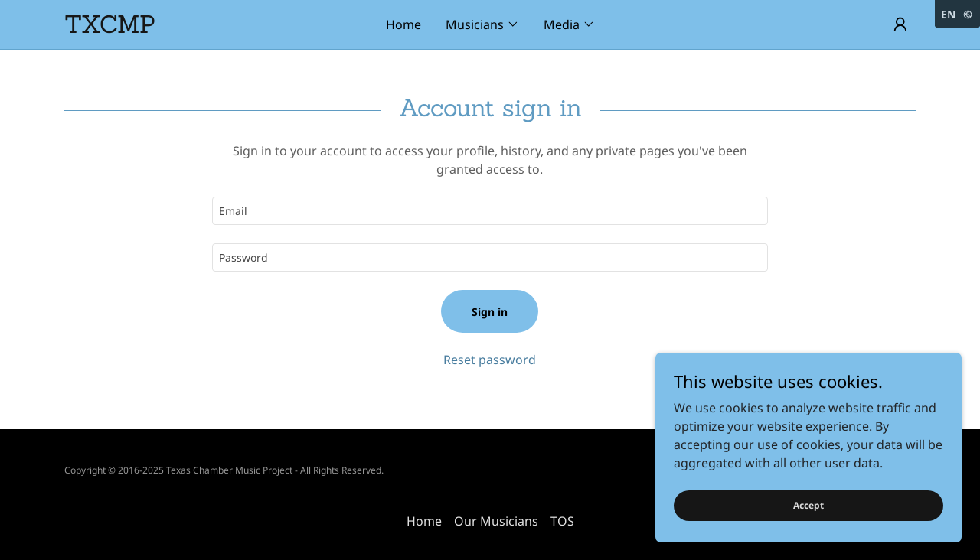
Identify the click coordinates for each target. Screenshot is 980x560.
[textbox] (490, 211)
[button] (482, 24)
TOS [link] (562, 521)
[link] (171, 28)
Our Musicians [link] (496, 521)
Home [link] (403, 24)
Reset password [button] (490, 360)
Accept (808, 505)
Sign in (490, 312)
